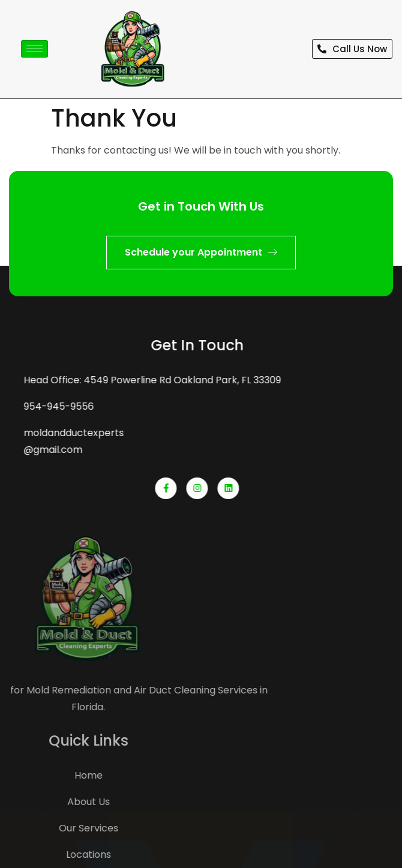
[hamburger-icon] (34, 49)
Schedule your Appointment (201, 252)
